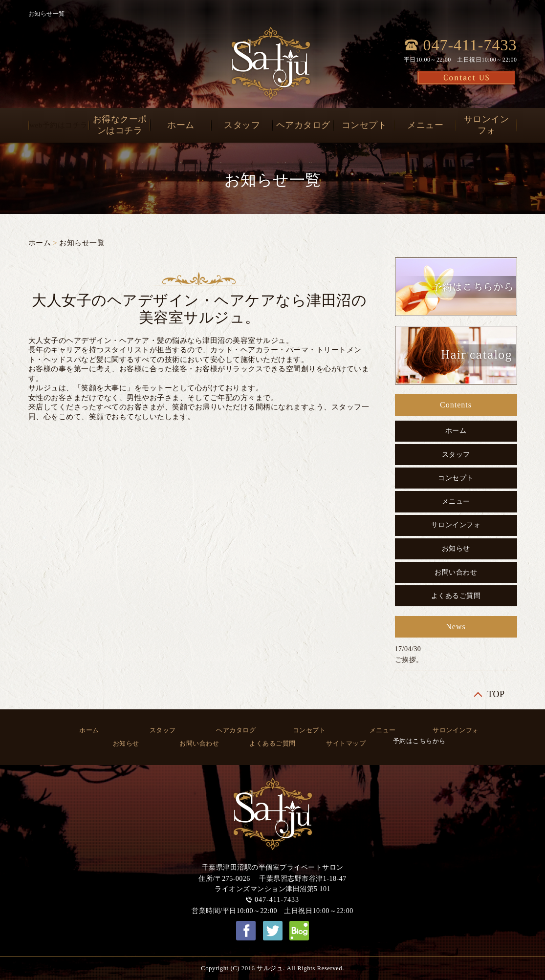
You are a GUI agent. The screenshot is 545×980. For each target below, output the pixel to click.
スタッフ (242, 125)
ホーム (181, 125)
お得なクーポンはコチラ (120, 125)
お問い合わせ (456, 572)
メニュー (425, 125)
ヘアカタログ (303, 125)
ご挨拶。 (409, 660)
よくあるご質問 (456, 596)
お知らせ (456, 548)
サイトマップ (346, 743)
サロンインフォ (487, 125)
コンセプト (364, 125)
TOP (496, 694)
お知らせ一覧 (82, 243)
